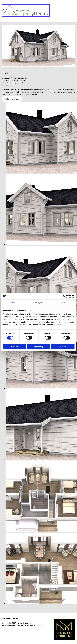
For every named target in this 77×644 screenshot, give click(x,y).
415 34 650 (28, 623)
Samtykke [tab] (13, 302)
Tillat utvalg (38, 347)
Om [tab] (64, 302)
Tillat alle (63, 347)
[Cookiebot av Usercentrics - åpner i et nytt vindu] (65, 296)
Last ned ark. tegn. (12, 99)
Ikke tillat (14, 347)
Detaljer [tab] (39, 302)
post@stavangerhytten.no (12, 625)
